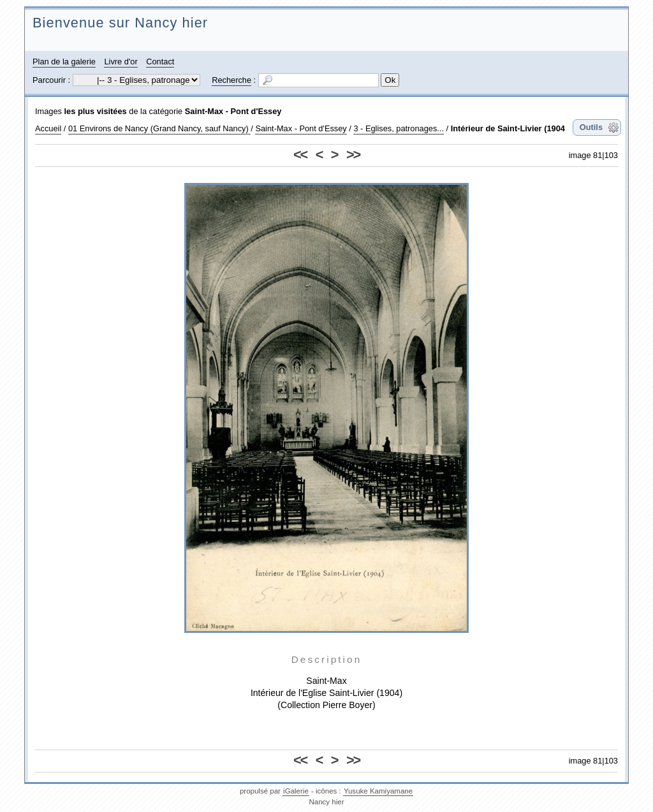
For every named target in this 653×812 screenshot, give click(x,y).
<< (300, 155)
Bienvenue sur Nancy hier (120, 23)
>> (353, 155)
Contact (160, 62)
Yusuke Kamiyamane (378, 791)
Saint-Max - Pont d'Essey (233, 111)
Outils (591, 127)
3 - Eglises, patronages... (399, 128)
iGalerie (296, 791)
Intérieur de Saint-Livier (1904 (508, 128)
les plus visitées (96, 111)
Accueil (48, 128)
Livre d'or (121, 62)
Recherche (231, 80)
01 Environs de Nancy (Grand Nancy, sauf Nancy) (159, 128)
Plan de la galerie (64, 62)
